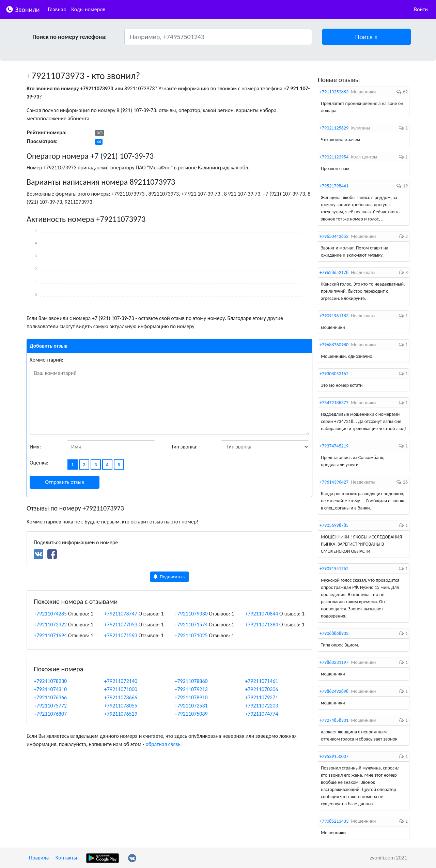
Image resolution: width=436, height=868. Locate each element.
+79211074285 (50, 614)
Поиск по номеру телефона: (69, 37)
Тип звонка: (185, 447)
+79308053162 (334, 374)
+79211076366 (50, 697)
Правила (39, 858)
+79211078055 (121, 706)
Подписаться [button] (169, 577)
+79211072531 (191, 706)
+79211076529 (121, 714)
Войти (421, 9)
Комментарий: (46, 360)
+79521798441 (334, 186)
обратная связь (163, 744)
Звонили (23, 9)
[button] (367, 37)
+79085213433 (334, 821)
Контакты (66, 858)
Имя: (35, 447)
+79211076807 (50, 714)
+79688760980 (334, 345)
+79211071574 (191, 625)
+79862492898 (334, 691)
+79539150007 (334, 756)
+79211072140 (121, 681)
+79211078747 (121, 614)
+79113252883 (334, 92)
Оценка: (39, 463)
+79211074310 (50, 689)
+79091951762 (334, 569)
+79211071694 (50, 635)
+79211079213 (191, 689)
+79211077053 (121, 625)
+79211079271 (261, 697)
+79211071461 (261, 681)
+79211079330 (191, 614)
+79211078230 (50, 681)
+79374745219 (334, 446)
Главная (57, 9)
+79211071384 (261, 625)
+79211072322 (50, 625)
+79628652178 (334, 272)
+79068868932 (334, 633)
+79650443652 (334, 236)
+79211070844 (261, 614)
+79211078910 (191, 697)
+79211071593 (121, 635)
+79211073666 (121, 697)
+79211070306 (261, 689)
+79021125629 (334, 128)
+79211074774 (261, 714)
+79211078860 (191, 681)
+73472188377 (334, 403)
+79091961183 (334, 316)
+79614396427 (334, 482)
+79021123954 (334, 157)
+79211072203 (261, 706)
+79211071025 (191, 635)
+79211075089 (191, 714)
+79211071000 (121, 689)
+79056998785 (334, 525)
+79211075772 (50, 706)
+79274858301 (334, 720)
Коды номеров (88, 9)
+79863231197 (334, 662)
